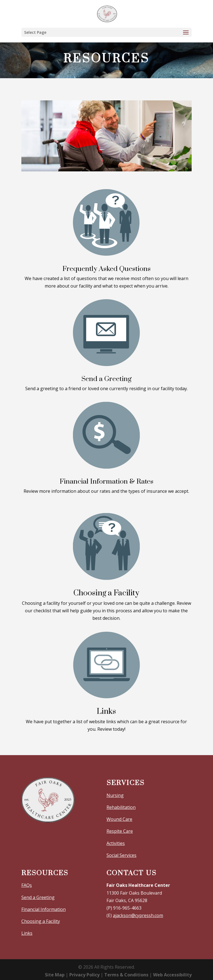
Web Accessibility (172, 975)
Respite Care (120, 831)
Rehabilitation (121, 807)
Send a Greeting (38, 897)
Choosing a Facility (41, 921)
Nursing (115, 795)
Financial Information (44, 909)
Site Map (55, 975)
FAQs (27, 885)
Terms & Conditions (126, 975)
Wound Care (119, 819)
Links (27, 933)
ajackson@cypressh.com (138, 915)
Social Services (121, 855)
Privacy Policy (84, 975)
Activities (116, 843)
